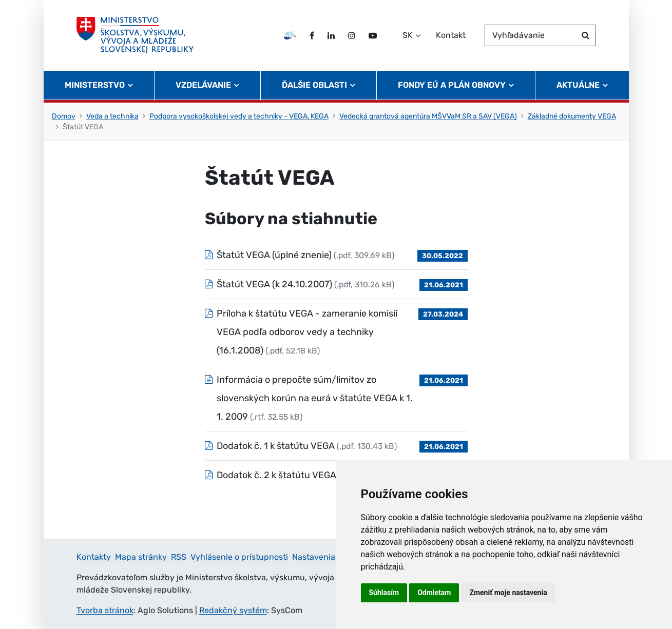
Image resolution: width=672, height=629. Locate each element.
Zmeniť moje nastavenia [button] (508, 593)
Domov (64, 116)
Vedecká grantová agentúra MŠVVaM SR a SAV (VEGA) (428, 116)
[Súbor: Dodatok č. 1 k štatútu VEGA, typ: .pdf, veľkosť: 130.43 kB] (336, 446)
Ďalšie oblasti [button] (314, 85)
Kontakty (94, 557)
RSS (179, 557)
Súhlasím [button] (384, 593)
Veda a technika (112, 116)
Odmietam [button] (434, 593)
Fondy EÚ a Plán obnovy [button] (452, 85)
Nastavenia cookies (329, 557)
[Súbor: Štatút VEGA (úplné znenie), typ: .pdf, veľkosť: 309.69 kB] (336, 255)
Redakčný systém (233, 610)
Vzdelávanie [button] (203, 85)
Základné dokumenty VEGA (572, 116)
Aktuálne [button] (578, 85)
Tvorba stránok (105, 610)
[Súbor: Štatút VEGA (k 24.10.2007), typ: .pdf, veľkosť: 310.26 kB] (336, 284)
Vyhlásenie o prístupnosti (239, 557)
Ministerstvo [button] (95, 85)
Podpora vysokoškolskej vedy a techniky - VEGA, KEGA (239, 116)
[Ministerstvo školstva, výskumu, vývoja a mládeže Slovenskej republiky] (135, 35)
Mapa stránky (141, 557)
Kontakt (451, 35)
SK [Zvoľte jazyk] (408, 35)
